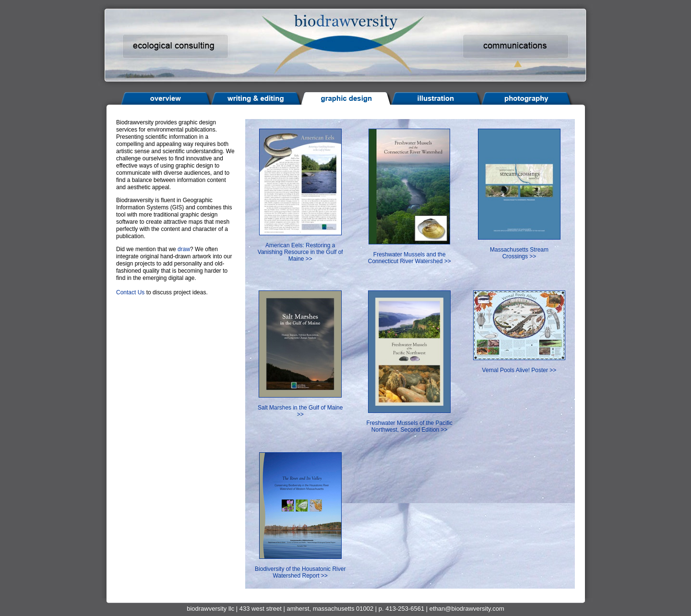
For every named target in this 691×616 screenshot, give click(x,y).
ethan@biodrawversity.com (467, 609)
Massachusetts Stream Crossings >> (519, 247)
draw (184, 249)
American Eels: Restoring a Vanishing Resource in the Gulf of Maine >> (300, 246)
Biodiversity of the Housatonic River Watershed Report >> (300, 566)
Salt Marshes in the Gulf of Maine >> (300, 405)
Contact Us (130, 292)
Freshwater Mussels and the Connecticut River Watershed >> (410, 252)
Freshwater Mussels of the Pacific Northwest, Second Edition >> (410, 420)
